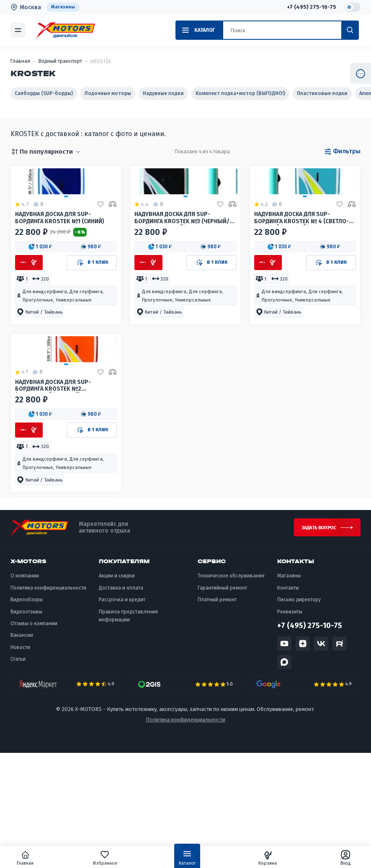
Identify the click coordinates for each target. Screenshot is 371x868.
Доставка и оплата (121, 703)
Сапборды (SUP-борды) (44, 93)
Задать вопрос (314, 640)
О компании (25, 691)
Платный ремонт (217, 714)
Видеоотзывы (26, 726)
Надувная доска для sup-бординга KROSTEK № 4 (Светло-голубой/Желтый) (298, 271)
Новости (20, 762)
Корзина (257, 858)
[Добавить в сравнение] (113, 256)
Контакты (288, 703)
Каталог (187, 860)
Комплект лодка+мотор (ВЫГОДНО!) (240, 93)
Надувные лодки (163, 93)
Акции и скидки (117, 691)
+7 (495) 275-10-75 (311, 7)
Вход (325, 858)
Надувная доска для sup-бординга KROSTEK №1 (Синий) (64, 270)
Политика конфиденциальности (48, 703)
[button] (41, 300)
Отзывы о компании (34, 738)
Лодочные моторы (108, 93)
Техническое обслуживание (231, 691)
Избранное (116, 858)
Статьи (18, 774)
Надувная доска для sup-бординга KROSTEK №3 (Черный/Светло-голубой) (178, 271)
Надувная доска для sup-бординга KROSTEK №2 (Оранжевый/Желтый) (57, 494)
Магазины (63, 7)
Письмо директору (299, 714)
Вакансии (22, 750)
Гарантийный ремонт (222, 703)
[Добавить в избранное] (100, 256)
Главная (46, 858)
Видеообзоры (27, 714)
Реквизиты (290, 726)
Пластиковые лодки (322, 93)
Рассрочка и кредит (122, 714)
